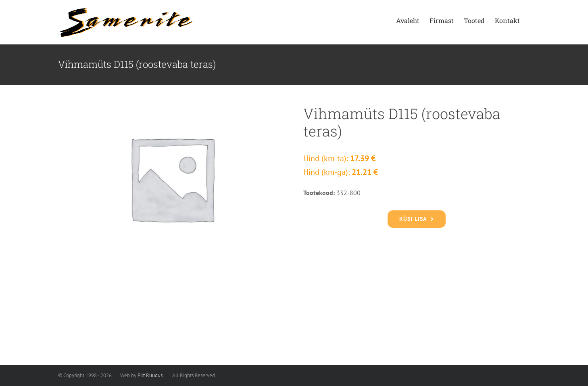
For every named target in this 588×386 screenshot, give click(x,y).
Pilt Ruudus (150, 375)
